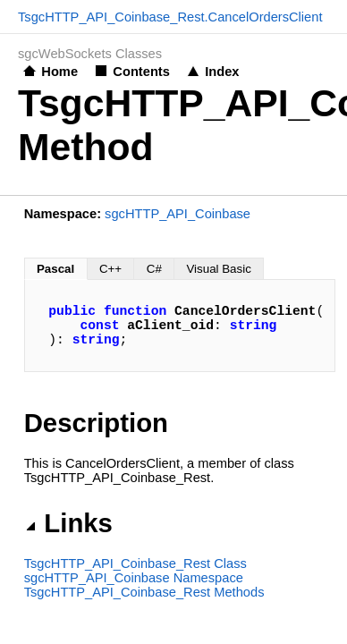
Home (59, 72)
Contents (141, 72)
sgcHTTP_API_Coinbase (178, 214)
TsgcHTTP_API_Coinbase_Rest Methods (144, 592)
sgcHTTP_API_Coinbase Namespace (134, 578)
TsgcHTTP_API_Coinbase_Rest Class (135, 563)
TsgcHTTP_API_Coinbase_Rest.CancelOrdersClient (170, 17)
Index (222, 72)
